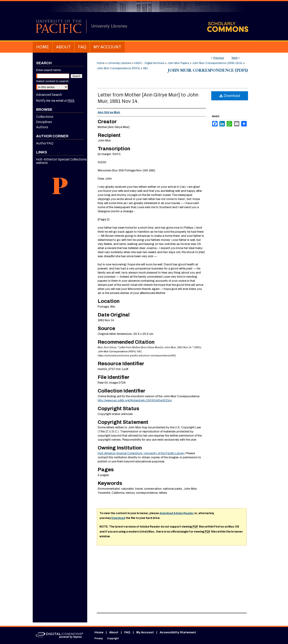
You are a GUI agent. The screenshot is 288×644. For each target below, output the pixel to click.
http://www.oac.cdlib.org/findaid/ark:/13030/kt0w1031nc (135, 400)
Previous (219, 58)
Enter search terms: (49, 70)
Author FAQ (45, 143)
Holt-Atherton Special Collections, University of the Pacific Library (141, 453)
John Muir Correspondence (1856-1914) (217, 63)
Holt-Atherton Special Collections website (61, 161)
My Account (145, 632)
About (114, 632)
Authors (42, 127)
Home (101, 63)
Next (235, 58)
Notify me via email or (55, 101)
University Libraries (119, 63)
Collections (45, 117)
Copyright (113, 638)
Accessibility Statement (178, 632)
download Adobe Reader (177, 513)
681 (145, 68)
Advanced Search (49, 95)
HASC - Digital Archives (149, 63)
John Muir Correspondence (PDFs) (118, 68)
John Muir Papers (178, 63)
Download (230, 96)
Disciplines (44, 122)
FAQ (127, 632)
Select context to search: (53, 81)
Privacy (99, 638)
